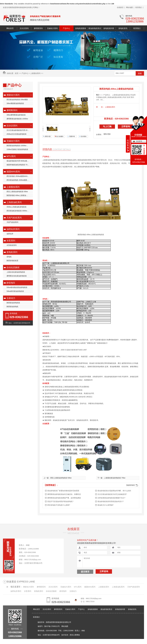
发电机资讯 (123, 28)
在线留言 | (121, 7)
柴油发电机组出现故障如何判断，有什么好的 (114, 491)
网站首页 (10, 28)
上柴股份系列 (35, 73)
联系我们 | (139, 7)
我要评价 (72, 136)
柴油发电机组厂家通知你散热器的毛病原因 (63, 491)
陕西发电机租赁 (12, 261)
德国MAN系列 (13, 172)
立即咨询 (126, 126)
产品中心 (66, 28)
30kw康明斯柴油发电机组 (16, 115)
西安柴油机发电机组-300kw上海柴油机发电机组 (20, 211)
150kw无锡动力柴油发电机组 (17, 149)
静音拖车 (11, 283)
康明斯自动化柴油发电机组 (17, 276)
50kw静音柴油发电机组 (15, 291)
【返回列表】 (131, 485)
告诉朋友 (84, 136)
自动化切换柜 (13, 267)
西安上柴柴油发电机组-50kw (17, 192)
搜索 (140, 73)
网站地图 (65, 626)
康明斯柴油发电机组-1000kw (17, 119)
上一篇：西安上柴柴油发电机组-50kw (58, 478)
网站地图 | (130, 7)
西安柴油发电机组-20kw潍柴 (17, 100)
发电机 (9, 257)
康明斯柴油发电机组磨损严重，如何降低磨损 (64, 498)
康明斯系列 (38, 28)
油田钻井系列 (13, 229)
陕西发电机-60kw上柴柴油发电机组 (20, 195)
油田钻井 (10, 234)
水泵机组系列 (12, 245)
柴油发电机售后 (95, 28)
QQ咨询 (139, 141)
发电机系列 (12, 252)
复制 (105, 134)
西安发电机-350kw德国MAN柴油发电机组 (20, 176)
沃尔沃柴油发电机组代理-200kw (18, 130)
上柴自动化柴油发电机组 (16, 272)
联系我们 (137, 28)
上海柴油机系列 (14, 202)
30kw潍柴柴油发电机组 (15, 103)
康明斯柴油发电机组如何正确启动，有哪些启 (64, 494)
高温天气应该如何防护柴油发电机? (60, 501)
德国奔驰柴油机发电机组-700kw (18, 165)
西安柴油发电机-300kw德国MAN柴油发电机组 (20, 180)
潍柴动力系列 (13, 95)
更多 (109, 134)
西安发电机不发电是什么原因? (59, 505)
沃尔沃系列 (24, 28)
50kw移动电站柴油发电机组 (17, 287)
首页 (17, 73)
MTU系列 (11, 156)
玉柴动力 (11, 298)
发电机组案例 (81, 28)
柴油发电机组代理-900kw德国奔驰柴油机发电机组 (20, 161)
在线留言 (73, 529)
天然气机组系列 (14, 218)
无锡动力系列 (52, 28)
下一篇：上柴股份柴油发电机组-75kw (111, 478)
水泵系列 (11, 241)
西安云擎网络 (75, 635)
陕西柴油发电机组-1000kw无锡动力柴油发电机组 (20, 146)
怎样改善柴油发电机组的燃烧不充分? (111, 498)
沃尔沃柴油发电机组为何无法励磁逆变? (112, 494)
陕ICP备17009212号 (52, 626)
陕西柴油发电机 (12, 307)
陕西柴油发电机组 (13, 303)
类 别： (100, 107)
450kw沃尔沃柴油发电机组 (16, 134)
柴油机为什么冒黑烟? (106, 505)
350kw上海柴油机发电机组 (16, 207)
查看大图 (48, 136)
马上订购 (107, 126)
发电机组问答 (109, 28)
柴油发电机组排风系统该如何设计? (111, 501)
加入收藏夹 (60, 136)
